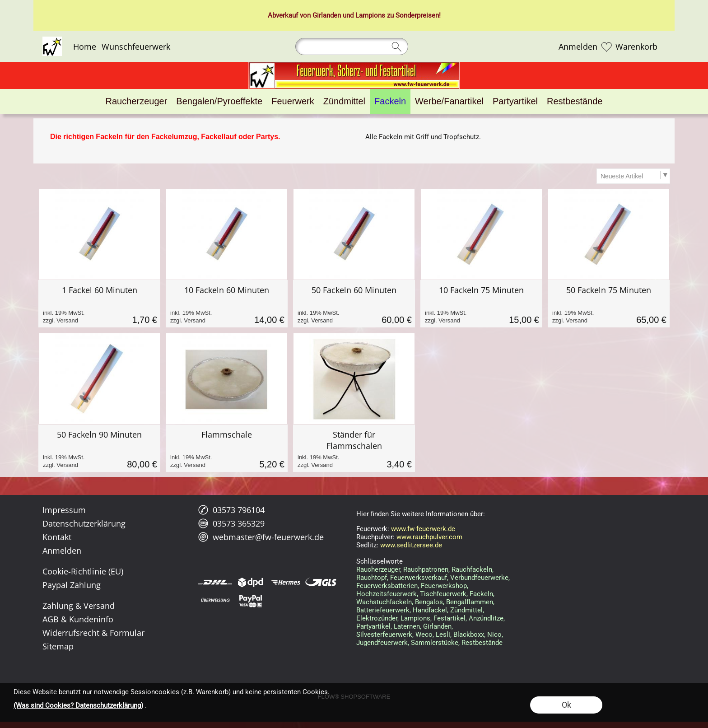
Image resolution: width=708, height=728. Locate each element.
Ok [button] (566, 705)
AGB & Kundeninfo (78, 619)
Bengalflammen (470, 602)
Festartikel (449, 618)
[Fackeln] (390, 101)
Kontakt (57, 537)
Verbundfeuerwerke (479, 578)
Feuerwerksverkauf (419, 578)
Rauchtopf (372, 578)
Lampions (415, 618)
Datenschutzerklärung (84, 523)
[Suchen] (352, 47)
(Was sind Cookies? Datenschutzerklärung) (78, 705)
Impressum (64, 510)
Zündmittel (466, 610)
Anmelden (578, 47)
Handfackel (430, 610)
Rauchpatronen (426, 569)
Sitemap (58, 646)
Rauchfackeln (472, 569)
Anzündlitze (486, 618)
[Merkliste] (606, 47)
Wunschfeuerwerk (136, 47)
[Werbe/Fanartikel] (449, 101)
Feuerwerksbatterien (387, 586)
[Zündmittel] (344, 101)
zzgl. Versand (61, 320)
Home (85, 47)
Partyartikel (373, 626)
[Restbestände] (575, 101)
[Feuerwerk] (293, 101)
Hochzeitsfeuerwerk (387, 594)
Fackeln (481, 594)
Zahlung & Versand (79, 606)
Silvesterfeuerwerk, (385, 635)
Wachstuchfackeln (384, 602)
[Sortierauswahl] (633, 176)
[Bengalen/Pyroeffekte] (219, 101)
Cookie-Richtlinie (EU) (83, 571)
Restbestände (482, 643)
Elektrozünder (377, 618)
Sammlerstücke (435, 643)
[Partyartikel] (515, 101)
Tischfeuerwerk (443, 594)
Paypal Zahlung (72, 585)
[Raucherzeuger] (137, 101)
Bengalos (429, 602)
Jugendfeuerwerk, (383, 643)
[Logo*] (52, 40)
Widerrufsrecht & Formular (93, 633)
